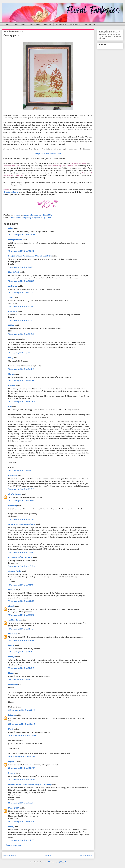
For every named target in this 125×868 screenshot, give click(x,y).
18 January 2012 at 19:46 (21, 501)
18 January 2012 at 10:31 (21, 293)
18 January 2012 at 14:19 (21, 353)
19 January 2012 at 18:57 (21, 679)
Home (8, 24)
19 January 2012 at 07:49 (21, 601)
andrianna (13, 286)
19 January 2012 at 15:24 (21, 640)
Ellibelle (12, 385)
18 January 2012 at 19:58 (21, 519)
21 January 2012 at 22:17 (21, 840)
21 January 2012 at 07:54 (21, 779)
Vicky (11, 358)
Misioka (12, 715)
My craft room (35, 24)
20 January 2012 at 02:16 (22, 710)
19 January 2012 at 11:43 (21, 629)
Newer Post (10, 855)
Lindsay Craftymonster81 (20, 557)
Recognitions (90, 24)
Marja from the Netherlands (48, 154)
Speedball (47, 218)
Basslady (12, 506)
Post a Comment (14, 845)
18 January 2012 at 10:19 (21, 267)
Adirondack (16, 218)
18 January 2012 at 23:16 (21, 552)
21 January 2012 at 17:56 (21, 803)
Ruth (11, 673)
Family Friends (20, 24)
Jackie (11, 297)
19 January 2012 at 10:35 (21, 615)
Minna (11, 645)
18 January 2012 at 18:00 (21, 402)
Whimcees (13, 684)
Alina (11, 228)
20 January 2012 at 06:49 (22, 735)
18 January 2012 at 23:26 (21, 566)
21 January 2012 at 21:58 (21, 822)
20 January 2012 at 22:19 (22, 757)
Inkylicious (37, 218)
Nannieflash (14, 272)
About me (48, 24)
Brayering (26, 218)
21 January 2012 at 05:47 (21, 768)
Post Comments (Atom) (54, 862)
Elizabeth (13, 475)
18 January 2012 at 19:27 (21, 470)
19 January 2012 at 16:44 (21, 652)
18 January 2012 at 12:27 (21, 320)
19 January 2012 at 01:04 (21, 585)
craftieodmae (14, 620)
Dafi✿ (11, 729)
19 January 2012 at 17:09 (21, 668)
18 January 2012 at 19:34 (21, 489)
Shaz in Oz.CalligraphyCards (22, 524)
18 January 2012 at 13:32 (21, 334)
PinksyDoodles (15, 240)
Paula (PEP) (14, 808)
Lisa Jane (13, 311)
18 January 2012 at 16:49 (21, 380)
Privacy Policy (76, 24)
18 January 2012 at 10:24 (21, 281)
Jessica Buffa (15, 571)
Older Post (86, 855)
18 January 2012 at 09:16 (21, 251)
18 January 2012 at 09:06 (22, 235)
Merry (11, 826)
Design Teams (61, 24)
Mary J (12, 773)
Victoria (12, 590)
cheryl (11, 606)
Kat (10, 407)
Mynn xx (12, 761)
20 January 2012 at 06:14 (22, 724)
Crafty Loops (15, 494)
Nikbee (11, 325)
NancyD (12, 657)
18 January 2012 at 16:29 (21, 369)
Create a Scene (11, 192)
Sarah (11, 374)
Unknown (13, 634)
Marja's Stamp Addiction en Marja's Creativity (30, 256)
